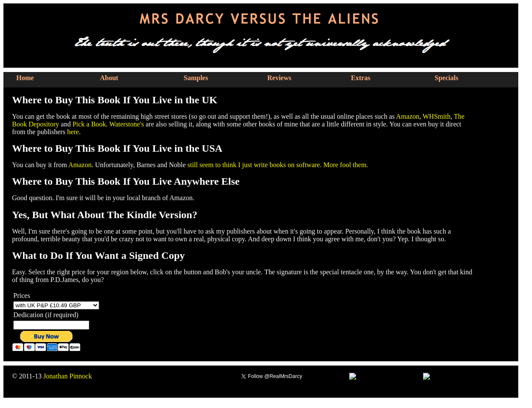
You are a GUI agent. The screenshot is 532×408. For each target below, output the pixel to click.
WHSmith (437, 116)
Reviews (279, 78)
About (109, 78)
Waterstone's (127, 124)
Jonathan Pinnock (68, 376)
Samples (196, 78)
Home (25, 78)
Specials (446, 78)
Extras (361, 78)
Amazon (408, 116)
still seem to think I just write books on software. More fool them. (278, 165)
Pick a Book (89, 124)
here (73, 132)
